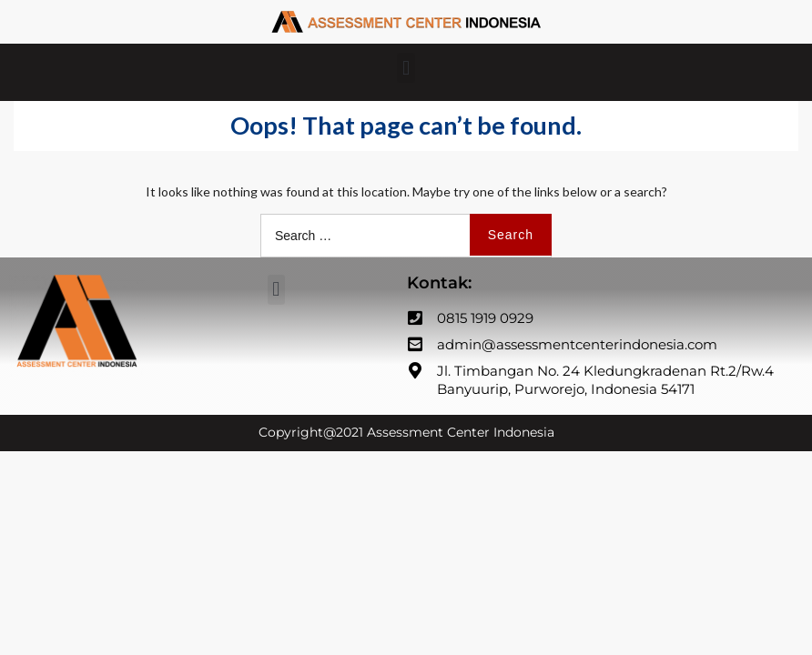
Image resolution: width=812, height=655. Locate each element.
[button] (406, 68)
